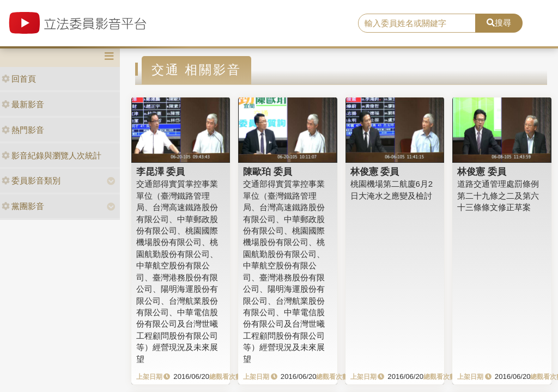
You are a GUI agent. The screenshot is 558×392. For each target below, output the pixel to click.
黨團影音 (23, 206)
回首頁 (19, 79)
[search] (417, 23)
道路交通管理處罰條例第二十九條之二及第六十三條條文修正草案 (498, 195)
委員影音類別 (31, 180)
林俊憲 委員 (375, 171)
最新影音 (23, 104)
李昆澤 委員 (161, 171)
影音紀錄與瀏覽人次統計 (51, 155)
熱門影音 (23, 130)
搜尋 (499, 23)
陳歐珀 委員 (268, 171)
